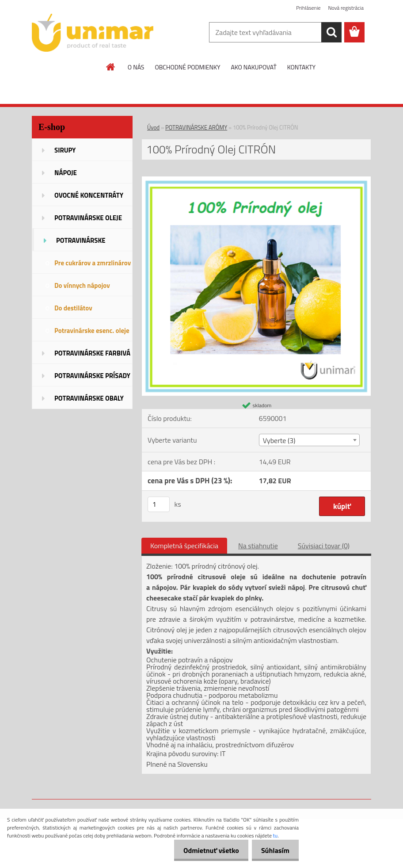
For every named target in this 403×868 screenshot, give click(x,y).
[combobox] (309, 440)
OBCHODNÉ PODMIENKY (187, 67)
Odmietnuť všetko (206, 850)
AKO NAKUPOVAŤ (253, 67)
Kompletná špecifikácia (184, 546)
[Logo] (93, 33)
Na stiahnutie (258, 546)
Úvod (153, 127)
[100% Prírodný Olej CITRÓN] (256, 180)
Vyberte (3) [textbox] (279, 440)
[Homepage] (111, 67)
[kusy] (159, 504)
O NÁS (136, 67)
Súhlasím (274, 850)
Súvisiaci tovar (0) (324, 546)
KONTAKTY (301, 67)
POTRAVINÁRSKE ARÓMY (196, 127)
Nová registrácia (346, 8)
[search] (331, 32)
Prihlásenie (308, 8)
